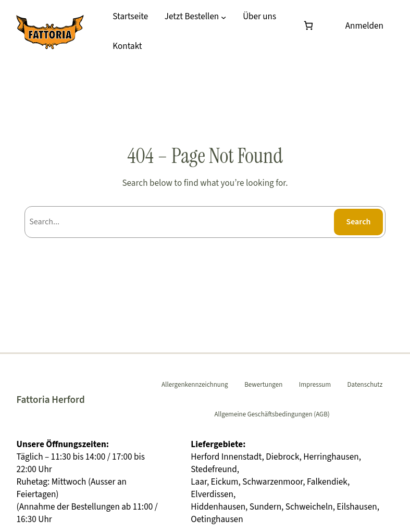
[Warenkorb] (310, 26)
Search (358, 222)
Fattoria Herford (50, 400)
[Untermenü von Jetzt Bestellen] (223, 17)
